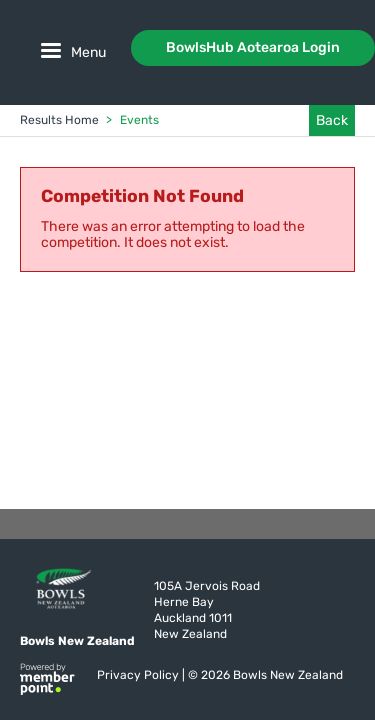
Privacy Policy (139, 675)
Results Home (59, 120)
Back (332, 120)
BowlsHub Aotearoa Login (253, 47)
